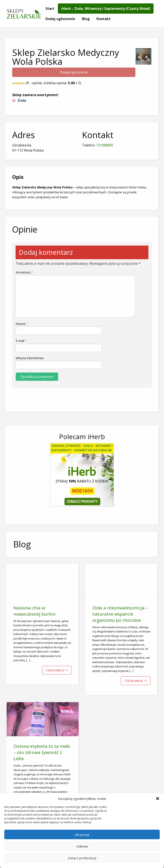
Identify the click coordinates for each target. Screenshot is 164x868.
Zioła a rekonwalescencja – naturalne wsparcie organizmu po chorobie (120, 614)
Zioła (22, 100)
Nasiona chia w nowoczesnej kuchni (34, 611)
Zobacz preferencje (82, 858)
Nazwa (22, 324)
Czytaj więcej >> (57, 670)
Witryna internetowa (30, 358)
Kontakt (104, 19)
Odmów (82, 846)
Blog (86, 19)
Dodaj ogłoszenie (60, 19)
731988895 (105, 145)
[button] (158, 799)
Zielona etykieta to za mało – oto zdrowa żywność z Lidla (42, 752)
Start (50, 9)
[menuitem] (50, 9)
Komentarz (25, 272)
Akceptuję (82, 835)
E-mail (21, 341)
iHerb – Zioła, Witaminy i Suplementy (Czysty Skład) (106, 9)
